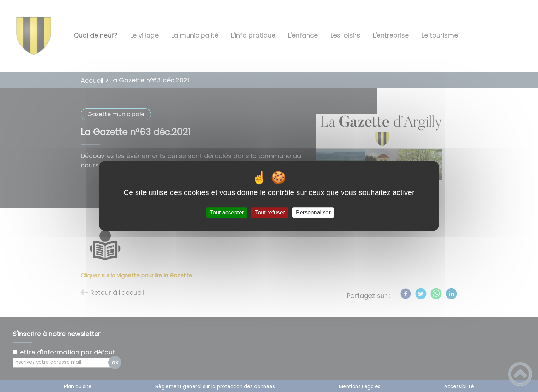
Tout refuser (270, 212)
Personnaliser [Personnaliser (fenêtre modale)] (313, 212)
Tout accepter (227, 212)
